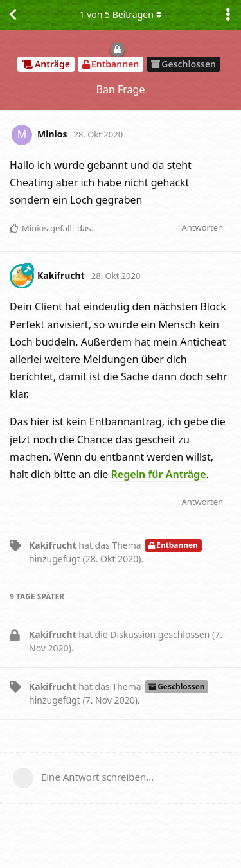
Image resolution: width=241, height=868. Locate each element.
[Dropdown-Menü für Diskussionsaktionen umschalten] (228, 15)
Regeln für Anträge (159, 474)
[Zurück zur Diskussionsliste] (13, 15)
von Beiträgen (120, 14)
